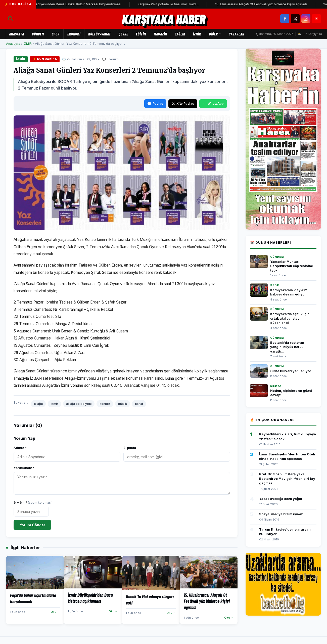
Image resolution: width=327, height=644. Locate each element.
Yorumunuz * (24, 468)
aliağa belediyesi (79, 404)
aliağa (38, 404)
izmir (54, 404)
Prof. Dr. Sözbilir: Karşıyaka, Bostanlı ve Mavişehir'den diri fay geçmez (287, 479)
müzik (123, 404)
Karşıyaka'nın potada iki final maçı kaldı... (178, 4)
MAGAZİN (160, 34)
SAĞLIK (180, 34)
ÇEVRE (123, 34)
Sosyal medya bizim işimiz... (283, 514)
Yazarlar (237, 34)
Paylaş (155, 103)
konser (105, 404)
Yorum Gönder (32, 525)
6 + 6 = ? (33, 502)
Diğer (215, 34)
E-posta (130, 448)
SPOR (56, 34)
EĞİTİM (141, 34)
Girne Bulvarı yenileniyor (291, 371)
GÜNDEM (38, 34)
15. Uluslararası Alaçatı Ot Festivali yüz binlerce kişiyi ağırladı (271, 4)
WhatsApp (213, 103)
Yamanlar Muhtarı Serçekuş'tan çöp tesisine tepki (292, 266)
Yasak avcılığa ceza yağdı (281, 499)
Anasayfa (17, 34)
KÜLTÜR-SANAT (100, 34)
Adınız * (20, 448)
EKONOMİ (74, 34)
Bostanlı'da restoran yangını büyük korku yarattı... (287, 347)
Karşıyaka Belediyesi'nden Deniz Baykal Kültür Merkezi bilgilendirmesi (78, 4)
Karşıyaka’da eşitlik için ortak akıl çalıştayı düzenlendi (290, 318)
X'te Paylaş (183, 103)
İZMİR (197, 34)
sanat (139, 404)
